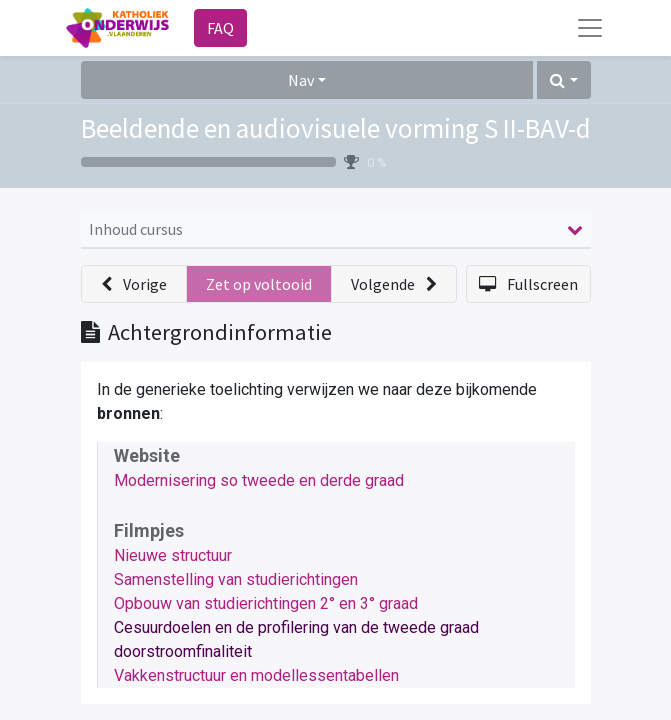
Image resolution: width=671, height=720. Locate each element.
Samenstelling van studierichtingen (236, 579)
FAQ (220, 28)
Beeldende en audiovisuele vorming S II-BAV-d (336, 128)
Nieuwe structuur (173, 555)
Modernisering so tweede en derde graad (259, 480)
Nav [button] (301, 80)
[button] (563, 80)
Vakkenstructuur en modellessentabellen (256, 675)
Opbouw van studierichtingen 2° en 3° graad (266, 603)
